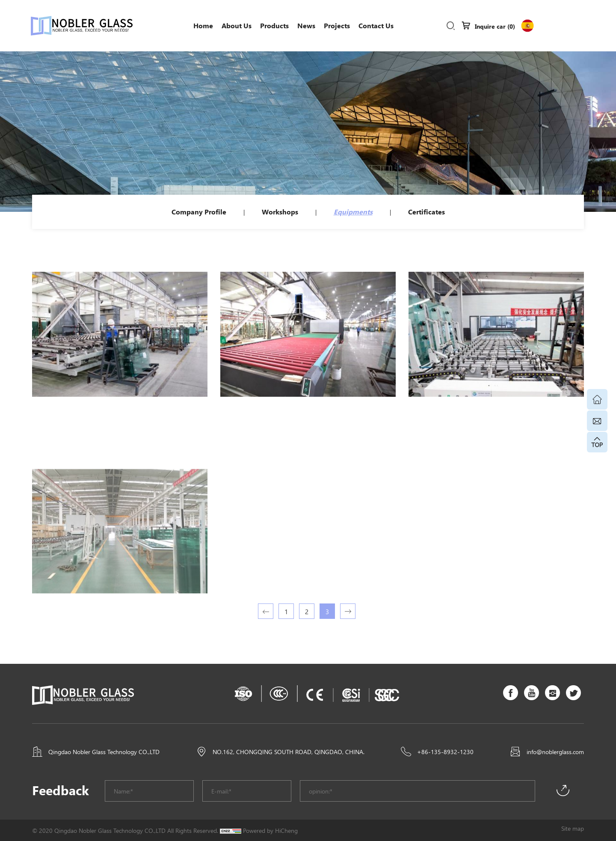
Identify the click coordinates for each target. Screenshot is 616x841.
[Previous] (266, 611)
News (306, 25)
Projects (337, 25)
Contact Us (376, 25)
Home (203, 25)
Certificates (426, 212)
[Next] (348, 611)
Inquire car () (495, 26)
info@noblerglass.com (555, 752)
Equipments (353, 212)
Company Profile (199, 212)
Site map (573, 828)
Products (274, 25)
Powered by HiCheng (270, 830)
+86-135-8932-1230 (445, 752)
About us (237, 25)
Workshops (280, 212)
